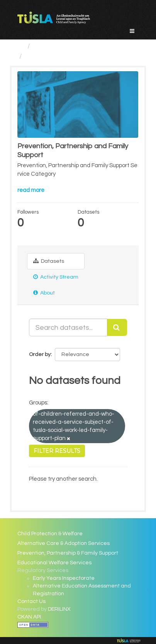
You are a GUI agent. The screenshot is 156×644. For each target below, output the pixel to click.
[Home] (21, 46)
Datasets (49, 261)
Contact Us (31, 601)
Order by (40, 355)
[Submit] (117, 327)
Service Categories (64, 46)
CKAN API (29, 617)
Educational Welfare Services (54, 563)
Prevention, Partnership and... (72, 56)
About (44, 293)
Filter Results (57, 451)
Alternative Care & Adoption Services (64, 543)
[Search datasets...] (68, 327)
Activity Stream (56, 277)
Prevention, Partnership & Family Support (68, 553)
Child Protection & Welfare (50, 534)
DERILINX (59, 609)
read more (31, 190)
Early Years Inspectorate (64, 578)
